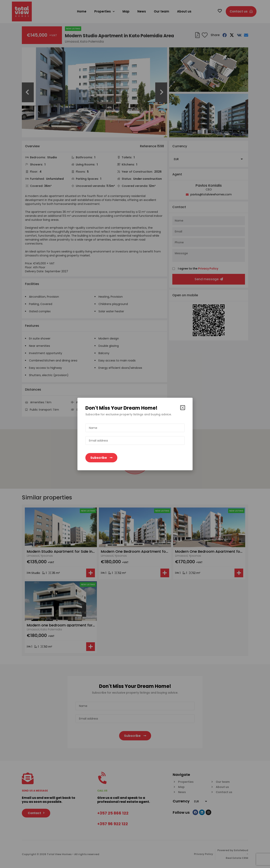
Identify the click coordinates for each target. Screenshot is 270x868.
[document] (135, 434)
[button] (183, 408)
